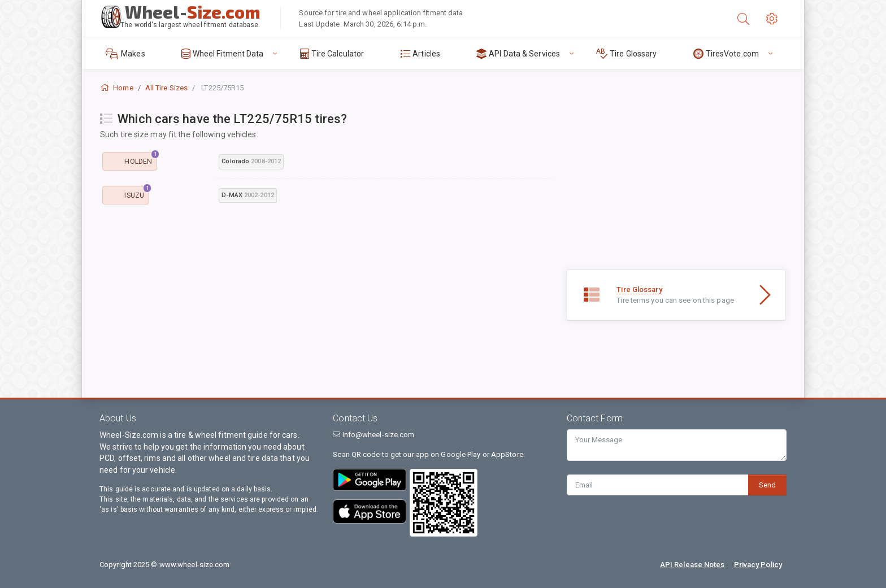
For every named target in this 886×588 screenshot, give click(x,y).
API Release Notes (692, 565)
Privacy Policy (758, 565)
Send (767, 485)
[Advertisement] (326, 299)
